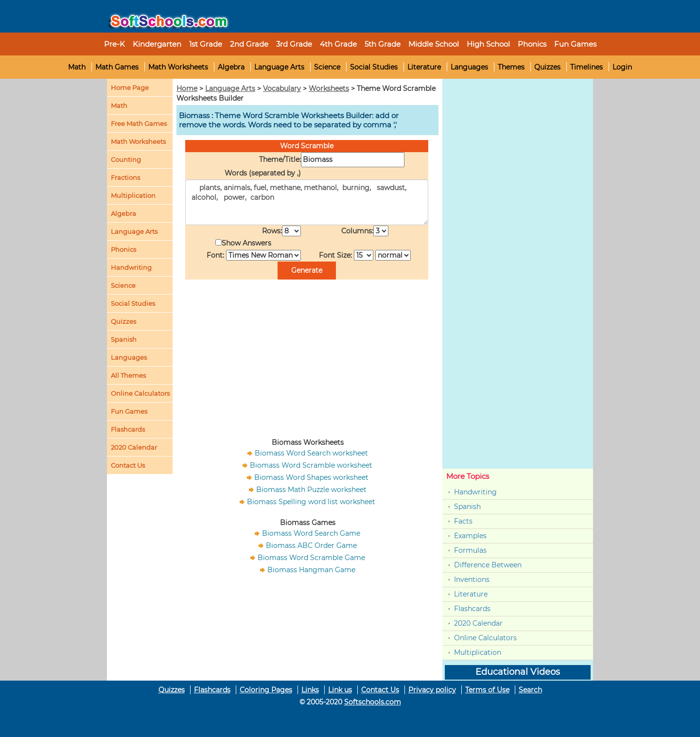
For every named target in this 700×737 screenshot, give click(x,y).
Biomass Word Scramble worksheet (311, 465)
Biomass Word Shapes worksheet (311, 477)
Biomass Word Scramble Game (311, 558)
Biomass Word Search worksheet (311, 453)
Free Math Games (139, 123)
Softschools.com (373, 702)
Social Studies (374, 67)
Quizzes (547, 67)
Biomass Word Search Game (311, 533)
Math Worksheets (178, 67)
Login (622, 67)
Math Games (117, 67)
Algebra (231, 67)
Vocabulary (282, 88)
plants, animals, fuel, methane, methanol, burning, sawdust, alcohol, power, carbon (307, 202)
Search (530, 690)
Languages (469, 67)
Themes (511, 67)
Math (77, 67)
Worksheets (329, 88)
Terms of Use (487, 690)
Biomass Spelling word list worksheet (311, 502)
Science (327, 67)
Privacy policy (432, 690)
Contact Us (380, 690)
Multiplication (133, 195)
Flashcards (472, 609)
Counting (126, 159)
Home (187, 88)
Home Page (130, 88)
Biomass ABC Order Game (311, 545)
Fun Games (575, 44)
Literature (424, 67)
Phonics (123, 249)
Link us (340, 690)
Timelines (586, 67)
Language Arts (279, 67)
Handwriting (131, 267)
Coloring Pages (266, 690)
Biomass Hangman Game (311, 570)
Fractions (125, 177)
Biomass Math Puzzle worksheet (311, 490)
